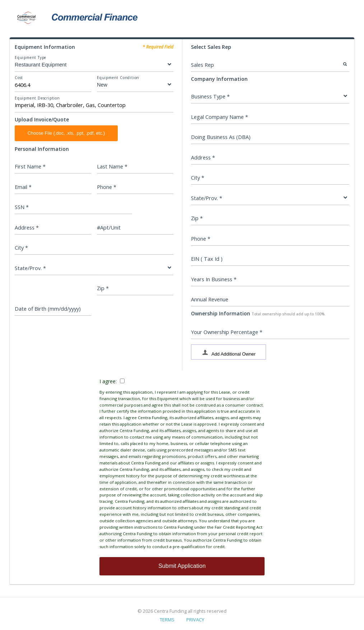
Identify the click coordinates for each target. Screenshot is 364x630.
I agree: (182, 464)
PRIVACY (195, 620)
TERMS (167, 620)
